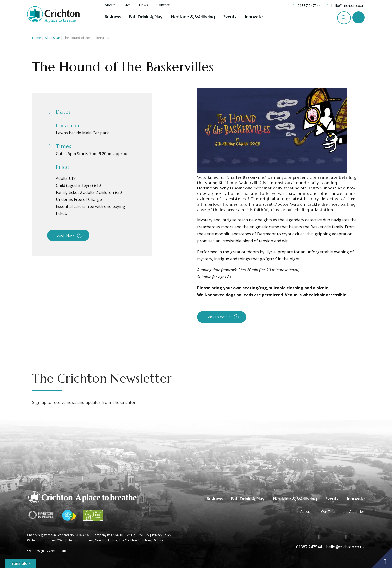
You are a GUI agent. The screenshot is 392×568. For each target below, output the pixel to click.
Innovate (254, 17)
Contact (163, 5)
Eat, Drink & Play (146, 17)
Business (113, 17)
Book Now (65, 235)
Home (37, 38)
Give (127, 5)
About (110, 5)
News (144, 5)
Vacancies (357, 512)
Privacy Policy (162, 535)
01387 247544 (309, 5)
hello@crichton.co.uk (348, 5)
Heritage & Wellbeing (193, 17)
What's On (52, 38)
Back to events (219, 317)
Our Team (329, 512)
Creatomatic (58, 551)
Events (230, 17)
